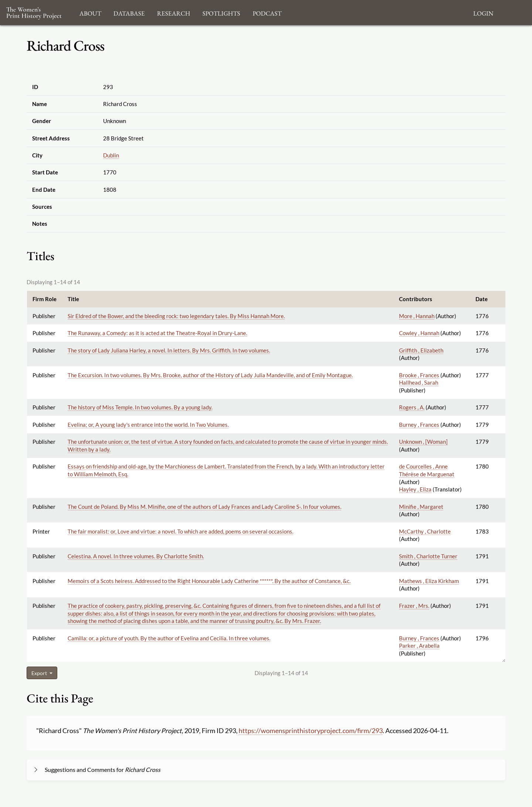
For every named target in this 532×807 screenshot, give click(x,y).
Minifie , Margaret (421, 507)
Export (40, 673)
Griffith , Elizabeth (421, 350)
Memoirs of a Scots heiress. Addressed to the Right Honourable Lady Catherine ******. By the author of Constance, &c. (209, 581)
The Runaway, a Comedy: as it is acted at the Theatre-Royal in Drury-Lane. (157, 333)
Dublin (111, 155)
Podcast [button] (267, 12)
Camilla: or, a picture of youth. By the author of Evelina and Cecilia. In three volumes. (169, 638)
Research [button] (174, 12)
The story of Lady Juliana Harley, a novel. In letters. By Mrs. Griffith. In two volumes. (169, 350)
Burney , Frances (419, 425)
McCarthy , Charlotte (425, 531)
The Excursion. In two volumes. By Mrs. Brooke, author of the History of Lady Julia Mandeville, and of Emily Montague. (210, 375)
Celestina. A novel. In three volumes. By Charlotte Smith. (136, 556)
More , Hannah (417, 316)
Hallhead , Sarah (419, 382)
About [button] (90, 12)
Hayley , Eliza (415, 489)
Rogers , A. (412, 407)
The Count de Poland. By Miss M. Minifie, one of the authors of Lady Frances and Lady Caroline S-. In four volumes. (204, 507)
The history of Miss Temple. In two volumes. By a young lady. (140, 407)
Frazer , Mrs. (414, 606)
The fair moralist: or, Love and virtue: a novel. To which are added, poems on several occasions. (180, 531)
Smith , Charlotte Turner (428, 556)
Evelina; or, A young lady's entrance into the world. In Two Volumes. (148, 425)
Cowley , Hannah (419, 333)
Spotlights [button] (221, 12)
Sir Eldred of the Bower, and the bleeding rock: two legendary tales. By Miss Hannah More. (176, 316)
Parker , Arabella (419, 646)
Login (483, 12)
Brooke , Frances (419, 375)
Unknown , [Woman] (423, 442)
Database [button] (129, 12)
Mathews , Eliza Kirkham (429, 581)
